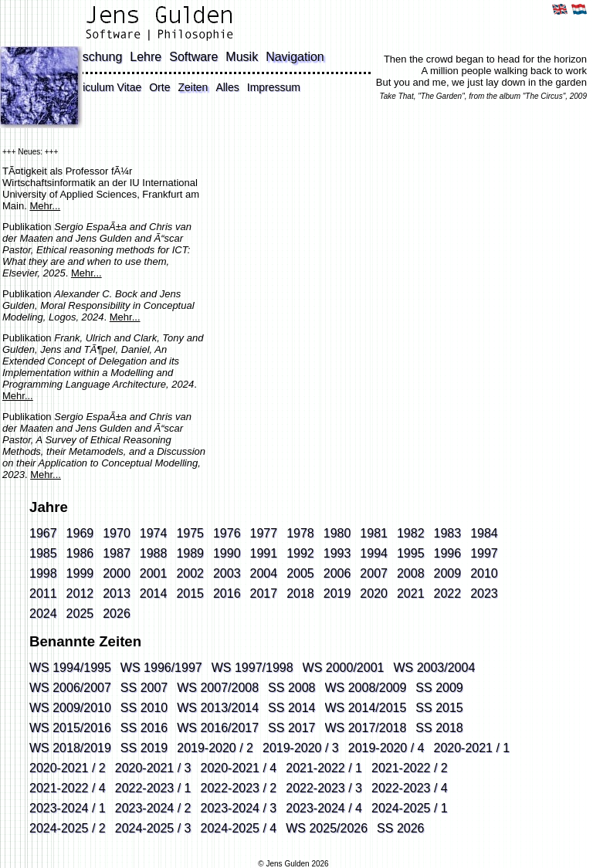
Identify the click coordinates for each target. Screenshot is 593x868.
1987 (117, 553)
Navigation (295, 57)
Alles (227, 87)
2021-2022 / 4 (68, 788)
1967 (43, 533)
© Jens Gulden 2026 (293, 864)
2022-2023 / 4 (410, 788)
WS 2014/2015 (366, 708)
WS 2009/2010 (70, 708)
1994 (374, 553)
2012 (80, 593)
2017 (264, 593)
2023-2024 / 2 (153, 808)
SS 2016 (144, 728)
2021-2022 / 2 (410, 768)
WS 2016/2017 (218, 728)
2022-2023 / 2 (239, 788)
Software (193, 57)
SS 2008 (291, 688)
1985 (43, 553)
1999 (80, 573)
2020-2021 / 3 (153, 768)
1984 (484, 533)
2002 (190, 573)
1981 (374, 533)
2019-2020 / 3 (301, 748)
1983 (448, 533)
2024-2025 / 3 (153, 828)
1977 (264, 533)
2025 (80, 614)
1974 (154, 533)
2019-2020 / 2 (215, 748)
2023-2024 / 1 (68, 808)
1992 (300, 553)
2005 (300, 573)
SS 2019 (144, 748)
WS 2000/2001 (344, 668)
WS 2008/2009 (366, 688)
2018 (300, 593)
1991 (264, 553)
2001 (154, 573)
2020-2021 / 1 (472, 748)
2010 (484, 573)
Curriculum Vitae (102, 87)
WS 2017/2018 (366, 728)
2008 (411, 573)
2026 (117, 614)
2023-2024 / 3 (239, 808)
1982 (411, 533)
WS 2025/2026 (327, 828)
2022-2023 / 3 (324, 788)
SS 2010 (144, 708)
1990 (227, 553)
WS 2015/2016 (70, 728)
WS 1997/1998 (252, 668)
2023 (484, 593)
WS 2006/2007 (70, 688)
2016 (227, 593)
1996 (448, 553)
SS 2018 (439, 728)
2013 (117, 593)
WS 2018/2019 (70, 748)
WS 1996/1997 (161, 668)
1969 (80, 533)
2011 (43, 593)
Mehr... (45, 206)
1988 (154, 553)
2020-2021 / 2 (68, 768)
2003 (227, 573)
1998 (43, 573)
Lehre (146, 57)
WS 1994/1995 (70, 668)
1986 (80, 553)
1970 (117, 533)
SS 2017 (291, 728)
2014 (154, 593)
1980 (337, 533)
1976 (227, 533)
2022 (448, 593)
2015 (190, 593)
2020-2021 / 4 (239, 768)
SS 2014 (291, 708)
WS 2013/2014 (218, 708)
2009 (448, 573)
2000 (117, 573)
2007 (374, 573)
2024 (43, 614)
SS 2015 (439, 708)
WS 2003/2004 (434, 668)
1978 (300, 533)
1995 (411, 553)
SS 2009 (439, 688)
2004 (264, 573)
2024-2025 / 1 (410, 808)
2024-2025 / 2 (68, 828)
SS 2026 (400, 828)
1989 (190, 553)
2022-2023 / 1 (153, 788)
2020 (374, 593)
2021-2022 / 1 (324, 768)
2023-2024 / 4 (324, 808)
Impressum (274, 87)
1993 (337, 553)
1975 (190, 533)
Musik (242, 57)
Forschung (93, 57)
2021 (411, 593)
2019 (337, 593)
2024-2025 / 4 (239, 828)
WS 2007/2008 (218, 688)
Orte (159, 87)
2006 (337, 573)
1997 (484, 553)
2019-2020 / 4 (386, 748)
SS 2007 (144, 688)
